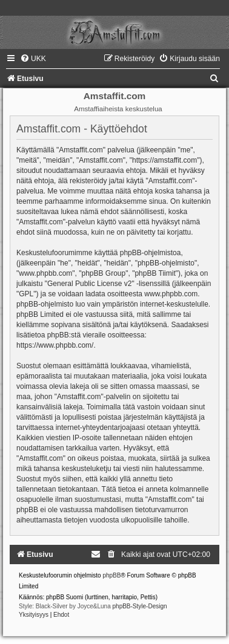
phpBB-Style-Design (140, 606)
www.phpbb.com (171, 294)
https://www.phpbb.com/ (55, 345)
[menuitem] (33, 59)
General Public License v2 (89, 284)
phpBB (111, 575)
